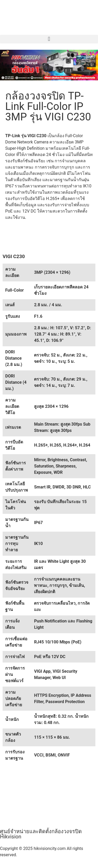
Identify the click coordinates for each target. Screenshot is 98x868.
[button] (49, 39)
